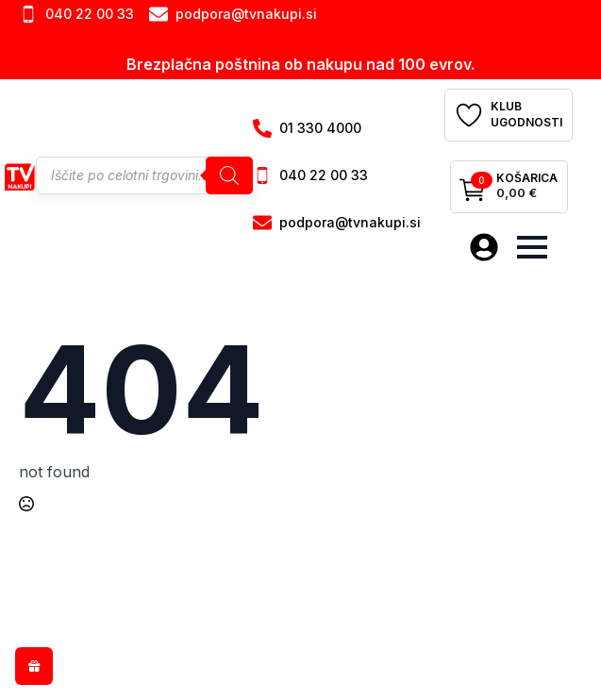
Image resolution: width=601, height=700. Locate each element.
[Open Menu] (532, 247)
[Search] (229, 175)
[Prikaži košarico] (509, 187)
